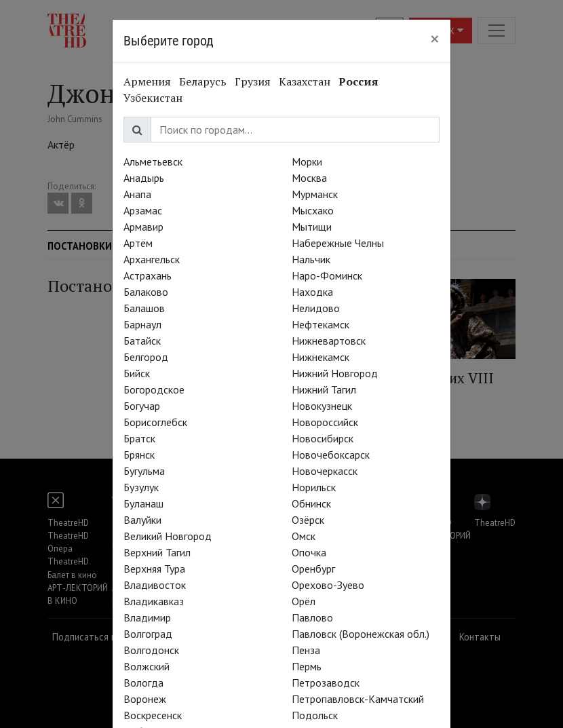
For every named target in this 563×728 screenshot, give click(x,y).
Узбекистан (153, 98)
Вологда (143, 683)
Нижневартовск (329, 341)
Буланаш (143, 503)
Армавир (143, 227)
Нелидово (316, 308)
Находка (312, 292)
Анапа (137, 194)
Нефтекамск (321, 324)
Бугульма (144, 471)
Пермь (307, 666)
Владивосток (155, 585)
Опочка (309, 552)
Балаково (146, 292)
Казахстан (305, 81)
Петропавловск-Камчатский (358, 699)
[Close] (435, 39)
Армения (147, 81)
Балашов (144, 308)
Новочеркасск (325, 471)
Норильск (314, 487)
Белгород (146, 357)
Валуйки (142, 520)
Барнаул (142, 324)
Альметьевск (153, 161)
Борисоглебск (155, 422)
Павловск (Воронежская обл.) (361, 634)
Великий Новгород (168, 536)
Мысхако (313, 210)
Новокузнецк (322, 406)
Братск (139, 438)
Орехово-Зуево (328, 585)
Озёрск (308, 520)
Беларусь (203, 81)
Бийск (137, 373)
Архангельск (152, 259)
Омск (304, 536)
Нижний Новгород (335, 373)
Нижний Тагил (324, 389)
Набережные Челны (338, 243)
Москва (309, 178)
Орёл (304, 601)
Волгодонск (151, 650)
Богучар (142, 406)
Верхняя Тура (154, 569)
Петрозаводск (326, 683)
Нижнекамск (321, 357)
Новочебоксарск (331, 455)
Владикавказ (154, 601)
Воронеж (145, 699)
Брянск (139, 455)
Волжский (147, 666)
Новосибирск (323, 438)
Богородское (154, 389)
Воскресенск (153, 715)
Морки (307, 161)
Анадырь (144, 178)
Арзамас (143, 210)
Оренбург (313, 569)
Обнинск (311, 503)
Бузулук (141, 487)
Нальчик (311, 259)
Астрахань (148, 275)
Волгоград (148, 634)
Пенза (306, 650)
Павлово (312, 617)
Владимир (147, 617)
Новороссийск (325, 422)
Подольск (315, 715)
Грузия (253, 81)
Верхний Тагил (157, 552)
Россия (358, 81)
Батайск (142, 341)
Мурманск (315, 194)
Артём (138, 243)
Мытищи (312, 227)
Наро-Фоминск (327, 275)
